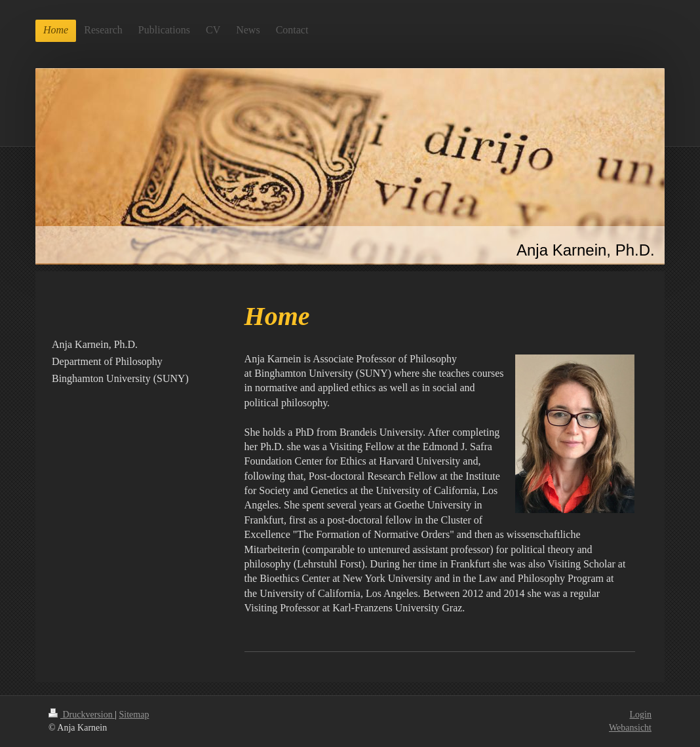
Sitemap (134, 715)
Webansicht (630, 728)
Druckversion (82, 715)
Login (641, 715)
